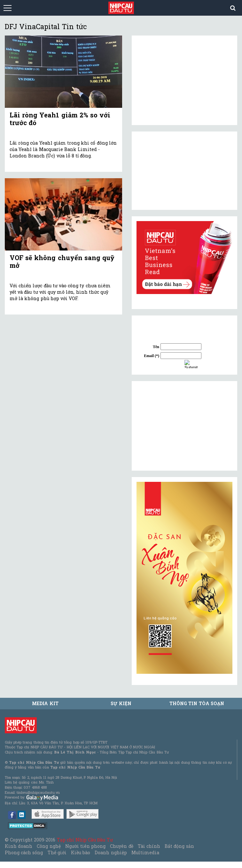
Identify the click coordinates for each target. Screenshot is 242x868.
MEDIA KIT (45, 703)
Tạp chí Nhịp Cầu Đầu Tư (85, 840)
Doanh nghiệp (111, 852)
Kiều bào (81, 852)
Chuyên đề (121, 846)
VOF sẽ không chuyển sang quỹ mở (62, 261)
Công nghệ (49, 846)
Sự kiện (121, 703)
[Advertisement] (184, 426)
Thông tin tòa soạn (197, 703)
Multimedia (145, 852)
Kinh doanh (19, 846)
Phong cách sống (24, 852)
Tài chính (149, 846)
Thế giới (57, 852)
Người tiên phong (85, 846)
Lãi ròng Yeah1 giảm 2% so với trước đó (60, 119)
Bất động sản (179, 846)
